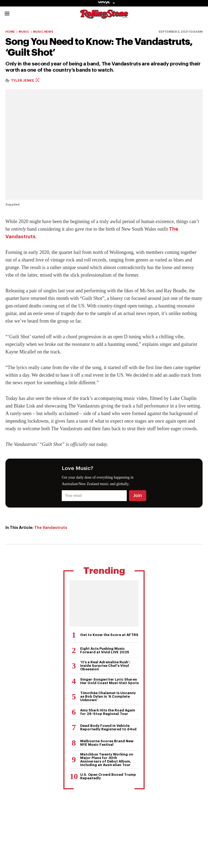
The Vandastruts (51, 528)
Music (24, 32)
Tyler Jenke (25, 80)
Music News (43, 32)
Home (10, 32)
